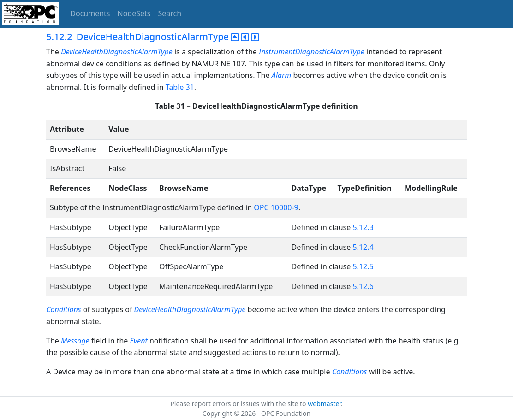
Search (170, 13)
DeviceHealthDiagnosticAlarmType (117, 52)
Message (75, 341)
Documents (90, 13)
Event (139, 341)
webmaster (324, 404)
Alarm (282, 75)
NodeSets (134, 13)
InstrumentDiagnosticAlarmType (312, 52)
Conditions (64, 309)
